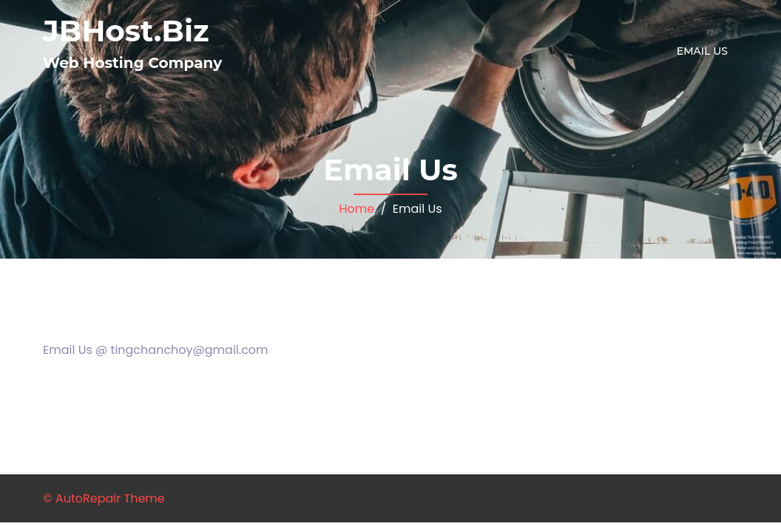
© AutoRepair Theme (104, 498)
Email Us (702, 51)
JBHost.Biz (126, 31)
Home (356, 209)
